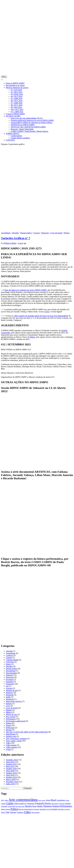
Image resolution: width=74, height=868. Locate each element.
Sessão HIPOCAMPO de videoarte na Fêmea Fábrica (32, 123)
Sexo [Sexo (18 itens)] (48, 809)
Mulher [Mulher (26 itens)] (40, 806)
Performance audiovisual (16, 721)
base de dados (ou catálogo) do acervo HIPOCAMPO (26, 290)
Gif (7, 686)
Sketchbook (10, 734)
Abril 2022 (10, 762)
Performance (11, 719)
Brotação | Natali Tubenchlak (22, 129)
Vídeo (8, 743)
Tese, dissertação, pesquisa (16, 739)
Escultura (9, 679)
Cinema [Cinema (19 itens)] (3, 804)
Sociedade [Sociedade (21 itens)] (54, 809)
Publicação (10, 728)
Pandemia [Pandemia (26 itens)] (56, 806)
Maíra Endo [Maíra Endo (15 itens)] (21, 806)
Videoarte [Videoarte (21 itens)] (13, 812)
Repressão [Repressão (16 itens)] (36, 809)
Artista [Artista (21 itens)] (48, 800)
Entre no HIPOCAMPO (15, 83)
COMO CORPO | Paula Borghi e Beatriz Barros (29, 131)
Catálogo (9, 655)
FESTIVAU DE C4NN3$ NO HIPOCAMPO (28, 127)
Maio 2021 (10, 766)
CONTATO (10, 140)
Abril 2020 (10, 771)
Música (9, 712)
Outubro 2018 (11, 777)
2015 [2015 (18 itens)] (2, 800)
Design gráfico (26, 233)
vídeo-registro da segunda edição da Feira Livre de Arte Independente (41, 316)
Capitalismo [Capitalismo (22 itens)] (61, 800)
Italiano (9, 704)
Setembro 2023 (12, 760)
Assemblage (6, 233)
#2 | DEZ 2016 (16, 92)
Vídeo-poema (11, 745)
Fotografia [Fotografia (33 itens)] (40, 803)
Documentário (11, 673)
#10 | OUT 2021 (17, 109)
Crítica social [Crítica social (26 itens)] (19, 803)
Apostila (9, 651)
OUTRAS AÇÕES (13, 116)
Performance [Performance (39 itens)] (66, 806)
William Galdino (10, 243)
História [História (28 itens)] (48, 803)
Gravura (37, 233)
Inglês (8, 697)
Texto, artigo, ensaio (14, 741)
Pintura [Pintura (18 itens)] (3, 809)
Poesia (8, 725)
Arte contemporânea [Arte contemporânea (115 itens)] (23, 800)
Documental (11, 671)
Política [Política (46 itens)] (14, 809)
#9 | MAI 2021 (16, 107)
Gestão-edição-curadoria (20, 138)
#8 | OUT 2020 (17, 105)
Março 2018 (11, 779)
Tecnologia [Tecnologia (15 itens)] (67, 809)
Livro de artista (56, 233)
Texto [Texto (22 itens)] (3, 812)
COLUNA (10, 662)
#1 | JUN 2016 (16, 90)
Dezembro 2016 (12, 782)
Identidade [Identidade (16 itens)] (62, 804)
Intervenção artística (14, 701)
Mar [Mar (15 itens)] (17, 806)
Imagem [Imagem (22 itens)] (68, 803)
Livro (8, 706)
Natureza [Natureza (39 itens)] (47, 806)
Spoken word (11, 736)
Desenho (15, 233)
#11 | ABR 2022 (17, 112)
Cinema (9, 658)
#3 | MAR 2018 (17, 94)
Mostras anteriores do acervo (17, 88)
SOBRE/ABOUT (13, 133)
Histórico (9, 693)
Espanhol (9, 682)
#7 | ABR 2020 (16, 103)
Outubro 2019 (11, 773)
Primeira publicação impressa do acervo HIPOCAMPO (32, 120)
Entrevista (10, 677)
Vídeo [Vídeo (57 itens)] (27, 812)
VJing (8, 749)
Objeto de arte (11, 714)
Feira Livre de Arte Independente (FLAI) (27, 118)
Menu (4, 77)
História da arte (12, 690)
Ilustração (45, 233)
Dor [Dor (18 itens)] (25, 804)
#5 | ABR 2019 (16, 98)
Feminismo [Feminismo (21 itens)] (31, 804)
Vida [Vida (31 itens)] (7, 812)
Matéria (9, 710)
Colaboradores (16, 136)
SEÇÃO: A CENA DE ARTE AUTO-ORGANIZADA (27, 732)
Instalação (10, 699)
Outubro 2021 (11, 764)
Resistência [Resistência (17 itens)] (43, 809)
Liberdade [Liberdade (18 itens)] (4, 806)
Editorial (9, 675)
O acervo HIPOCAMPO (15, 114)
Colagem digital (12, 660)
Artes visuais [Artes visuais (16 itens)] (42, 800)
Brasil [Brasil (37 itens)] (53, 800)
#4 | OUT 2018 (17, 96)
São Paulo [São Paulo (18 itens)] (61, 809)
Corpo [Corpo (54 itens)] (10, 803)
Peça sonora (11, 717)
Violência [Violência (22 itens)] (20, 812)
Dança (8, 664)
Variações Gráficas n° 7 (16, 238)
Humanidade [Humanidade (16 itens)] (55, 804)
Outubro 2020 (11, 769)
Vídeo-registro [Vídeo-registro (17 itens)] (35, 812)
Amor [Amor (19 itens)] (6, 800)
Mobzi (32, 337)
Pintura (67, 233)
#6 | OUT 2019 (17, 101)
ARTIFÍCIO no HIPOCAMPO (23, 125)
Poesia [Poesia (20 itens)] (8, 809)
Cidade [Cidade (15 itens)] (67, 800)
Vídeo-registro (12, 747)
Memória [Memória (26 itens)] (28, 806)
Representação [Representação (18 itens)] (29, 809)
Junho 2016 (10, 784)
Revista (9, 730)
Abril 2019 (10, 775)
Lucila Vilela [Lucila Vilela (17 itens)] (11, 806)
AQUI (47, 312)
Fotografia (10, 684)
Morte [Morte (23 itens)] (35, 806)
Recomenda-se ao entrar (15, 85)
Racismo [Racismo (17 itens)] (21, 809)
